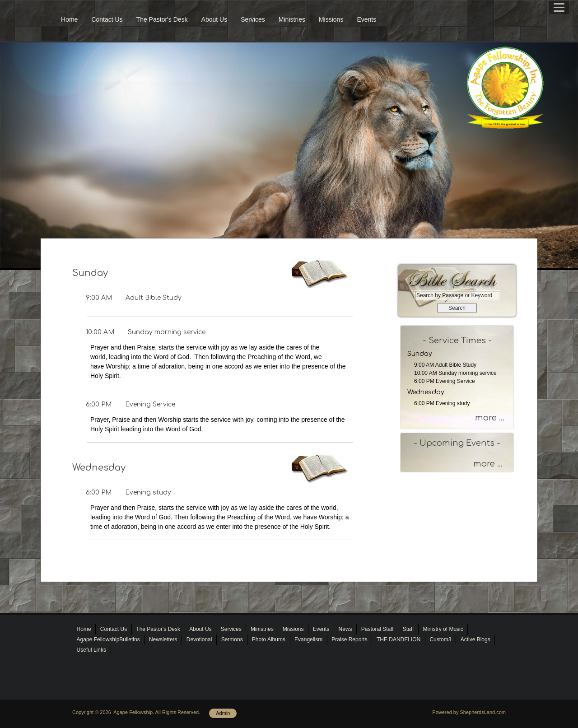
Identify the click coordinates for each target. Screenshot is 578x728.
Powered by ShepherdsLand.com (469, 712)
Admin (223, 713)
